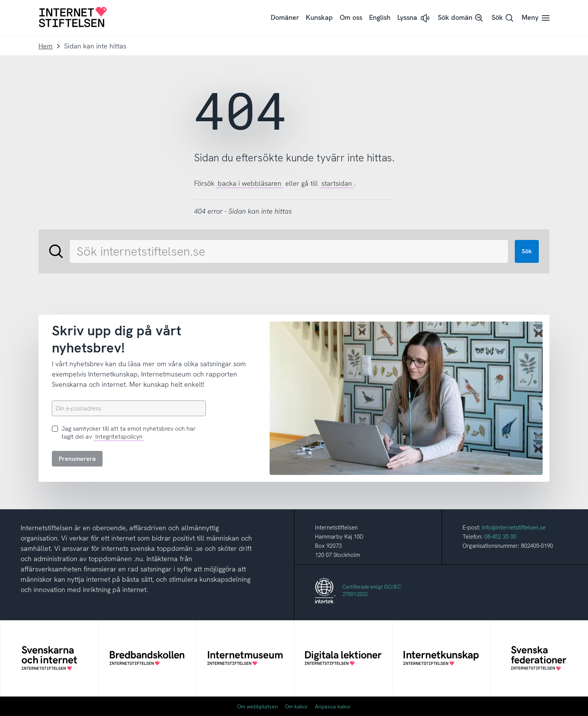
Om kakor (296, 706)
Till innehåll (0, 0)
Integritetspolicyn (119, 437)
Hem (46, 46)
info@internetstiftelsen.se (514, 528)
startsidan (337, 183)
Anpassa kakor (333, 706)
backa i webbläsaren (250, 183)
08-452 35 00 (500, 537)
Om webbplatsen (258, 706)
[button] (414, 18)
